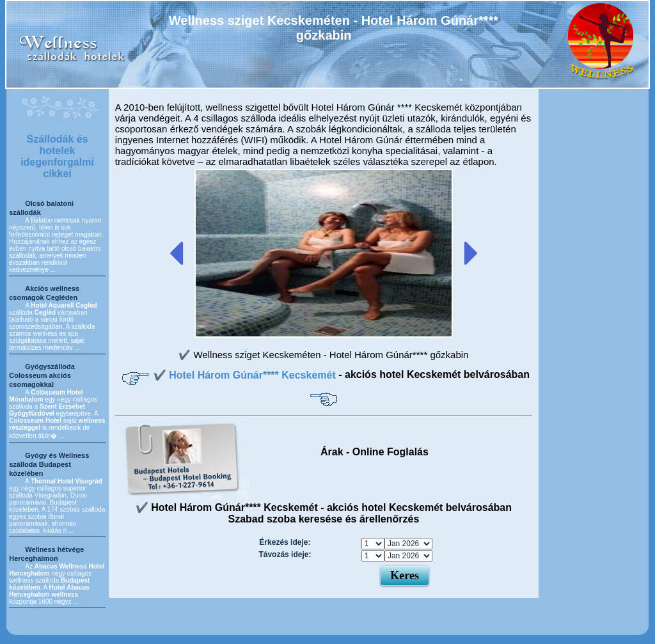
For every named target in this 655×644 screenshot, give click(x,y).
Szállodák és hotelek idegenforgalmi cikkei (57, 156)
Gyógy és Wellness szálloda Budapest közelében (49, 464)
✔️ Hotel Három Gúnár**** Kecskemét (246, 375)
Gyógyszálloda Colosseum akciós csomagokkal (42, 375)
